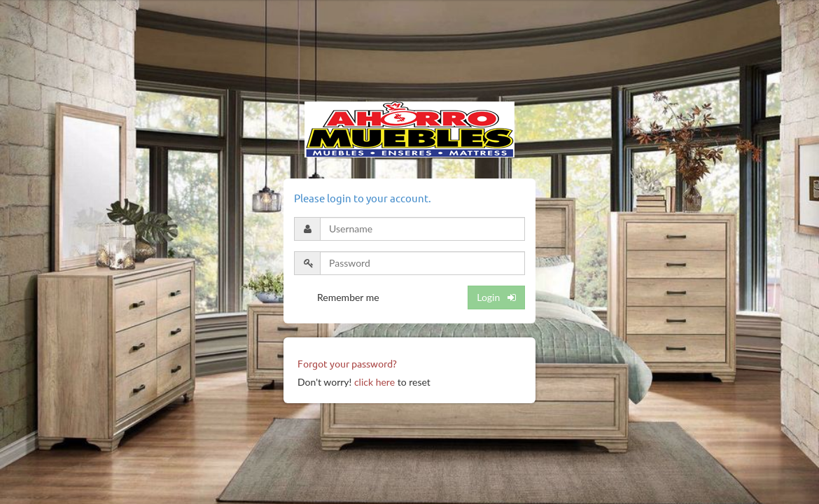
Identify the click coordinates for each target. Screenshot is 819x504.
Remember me (348, 297)
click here (374, 382)
